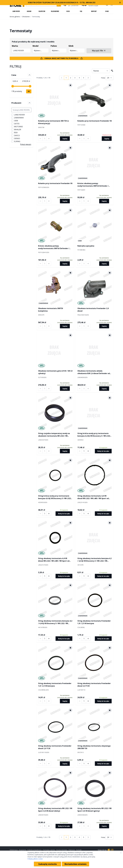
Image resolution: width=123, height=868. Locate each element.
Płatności (72, 850)
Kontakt (94, 11)
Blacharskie (55, 11)
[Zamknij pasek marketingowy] (120, 3)
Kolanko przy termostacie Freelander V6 (95, 121)
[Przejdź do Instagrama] (112, 850)
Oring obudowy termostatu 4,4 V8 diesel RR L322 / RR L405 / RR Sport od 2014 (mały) (54, 560)
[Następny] (88, 78)
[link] (62, 78)
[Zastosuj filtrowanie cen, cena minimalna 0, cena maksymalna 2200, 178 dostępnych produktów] (29, 91)
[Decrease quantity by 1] (40, 139)
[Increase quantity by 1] (49, 139)
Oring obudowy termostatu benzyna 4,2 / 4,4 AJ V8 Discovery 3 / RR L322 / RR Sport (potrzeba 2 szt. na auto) (94, 560)
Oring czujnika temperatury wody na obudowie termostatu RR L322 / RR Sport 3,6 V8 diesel (54, 435)
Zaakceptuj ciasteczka (48, 864)
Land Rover (16, 11)
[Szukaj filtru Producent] (21, 110)
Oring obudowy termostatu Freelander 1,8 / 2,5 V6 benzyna (94, 622)
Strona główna (15, 17)
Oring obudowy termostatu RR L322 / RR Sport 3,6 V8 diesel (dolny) (55, 810)
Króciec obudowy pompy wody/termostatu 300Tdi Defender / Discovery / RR (93, 185)
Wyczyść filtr (99, 51)
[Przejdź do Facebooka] (109, 850)
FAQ (81, 11)
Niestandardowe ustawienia (76, 864)
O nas (107, 11)
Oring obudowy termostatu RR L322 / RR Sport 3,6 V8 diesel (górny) (94, 810)
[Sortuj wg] (101, 71)
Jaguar (29, 11)
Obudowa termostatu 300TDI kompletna (51, 310)
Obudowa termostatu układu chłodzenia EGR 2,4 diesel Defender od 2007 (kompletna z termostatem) (94, 372)
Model (35, 46)
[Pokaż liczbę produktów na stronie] (110, 78)
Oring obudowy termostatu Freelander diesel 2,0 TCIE (94, 685)
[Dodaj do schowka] (70, 85)
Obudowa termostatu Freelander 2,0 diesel (93, 310)
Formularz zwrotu (49, 850)
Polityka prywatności (34, 850)
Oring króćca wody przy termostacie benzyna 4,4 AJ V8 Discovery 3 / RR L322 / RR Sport (94, 435)
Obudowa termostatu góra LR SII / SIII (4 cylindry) (55, 372)
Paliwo (54, 46)
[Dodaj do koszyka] (103, 451)
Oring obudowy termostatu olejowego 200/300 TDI (94, 747)
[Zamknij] (121, 853)
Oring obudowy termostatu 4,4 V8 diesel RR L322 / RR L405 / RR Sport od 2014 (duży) (93, 497)
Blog (68, 11)
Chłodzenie (26, 17)
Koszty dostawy (62, 850)
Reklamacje (14, 850)
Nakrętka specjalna (86, 246)
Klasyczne (42, 11)
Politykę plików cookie (35, 859)
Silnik (71, 46)
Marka (15, 46)
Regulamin (23, 850)
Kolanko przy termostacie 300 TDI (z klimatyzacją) (53, 122)
